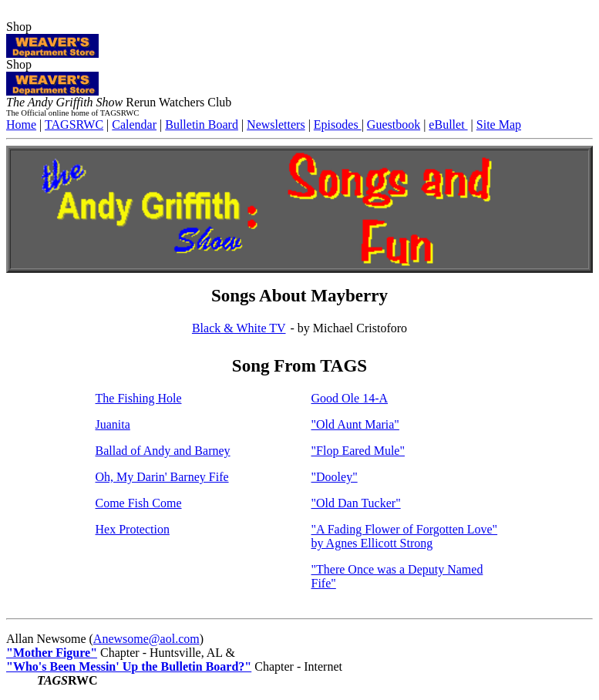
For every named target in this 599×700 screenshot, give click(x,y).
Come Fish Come (139, 503)
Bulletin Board (202, 125)
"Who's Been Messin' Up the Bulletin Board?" (129, 666)
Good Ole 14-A (350, 398)
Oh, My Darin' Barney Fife (162, 477)
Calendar (134, 125)
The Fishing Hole (139, 398)
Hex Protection (133, 529)
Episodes (338, 125)
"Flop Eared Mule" (358, 451)
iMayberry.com (44, 13)
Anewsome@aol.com (146, 639)
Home (21, 125)
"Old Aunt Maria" (355, 424)
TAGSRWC (74, 125)
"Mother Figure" (52, 653)
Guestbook (394, 125)
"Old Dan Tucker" (356, 503)
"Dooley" (335, 477)
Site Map (499, 125)
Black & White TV (239, 328)
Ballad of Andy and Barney (163, 451)
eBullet (448, 125)
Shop (52, 39)
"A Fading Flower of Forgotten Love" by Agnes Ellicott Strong (405, 536)
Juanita (113, 424)
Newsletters (276, 125)
